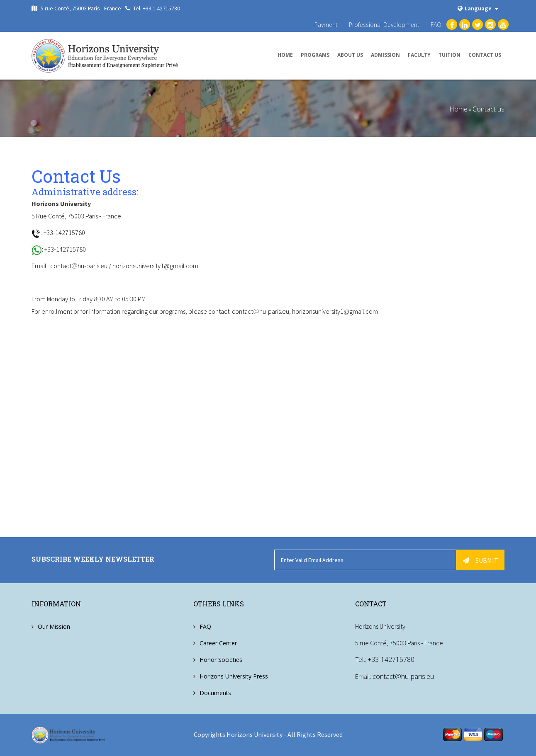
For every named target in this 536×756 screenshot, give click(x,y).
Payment (326, 25)
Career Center (218, 643)
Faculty (419, 55)
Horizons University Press (234, 676)
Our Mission (54, 626)
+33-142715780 (391, 659)
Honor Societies (221, 660)
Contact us (485, 55)
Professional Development (384, 25)
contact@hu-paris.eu (403, 676)
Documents (215, 693)
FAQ (436, 25)
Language (478, 8)
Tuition (450, 55)
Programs (315, 55)
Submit (480, 560)
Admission (385, 55)
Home (285, 55)
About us (350, 55)
